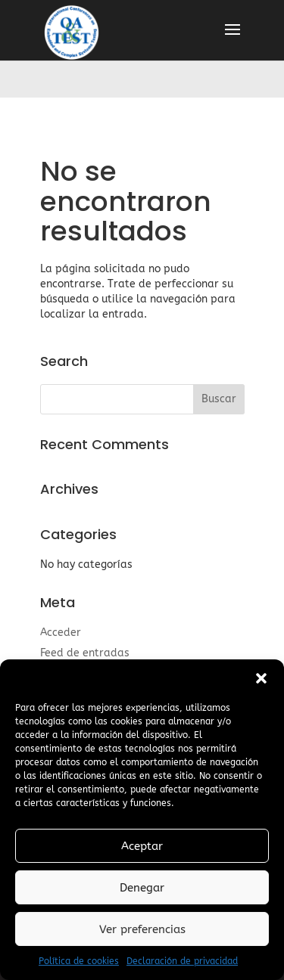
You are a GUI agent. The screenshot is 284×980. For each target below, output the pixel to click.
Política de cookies (79, 961)
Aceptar (142, 846)
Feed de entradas (85, 653)
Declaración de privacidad (182, 961)
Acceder (61, 633)
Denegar (142, 888)
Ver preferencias (142, 929)
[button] (261, 678)
